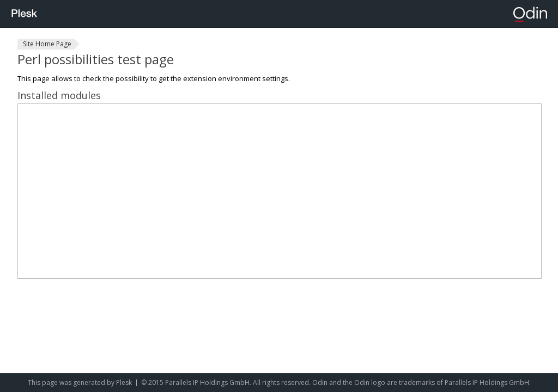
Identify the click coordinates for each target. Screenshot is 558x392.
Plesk (124, 382)
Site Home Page (47, 44)
